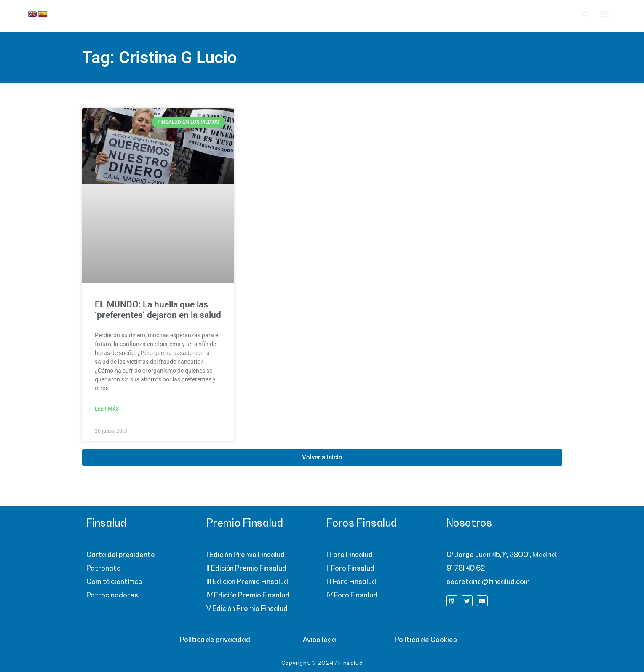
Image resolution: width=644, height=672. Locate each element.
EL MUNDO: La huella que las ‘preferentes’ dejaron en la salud (158, 310)
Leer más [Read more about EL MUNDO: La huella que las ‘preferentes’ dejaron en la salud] (107, 409)
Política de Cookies (426, 640)
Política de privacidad (215, 640)
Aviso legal (320, 640)
